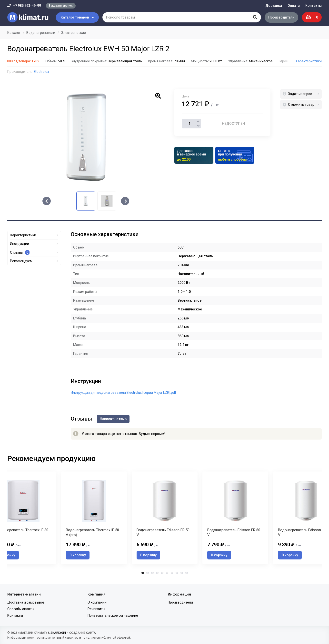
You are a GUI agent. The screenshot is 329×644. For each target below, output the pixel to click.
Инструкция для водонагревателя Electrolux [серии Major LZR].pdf (124, 393)
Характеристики (309, 61)
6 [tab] (167, 573)
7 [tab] (172, 573)
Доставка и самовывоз (26, 602)
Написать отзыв (113, 419)
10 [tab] (187, 573)
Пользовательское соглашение (113, 615)
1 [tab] (143, 573)
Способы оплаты (21, 609)
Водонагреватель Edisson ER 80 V (234, 532)
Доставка (274, 6)
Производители (281, 17)
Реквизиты (96, 609)
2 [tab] (148, 573)
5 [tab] (162, 573)
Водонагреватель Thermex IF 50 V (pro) (92, 532)
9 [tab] (182, 573)
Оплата (294, 6)
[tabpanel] (165, 518)
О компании (97, 602)
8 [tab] (177, 573)
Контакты (314, 6)
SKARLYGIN (58, 633)
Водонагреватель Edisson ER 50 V (163, 532)
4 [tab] (157, 573)
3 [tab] (152, 573)
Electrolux (41, 72)
